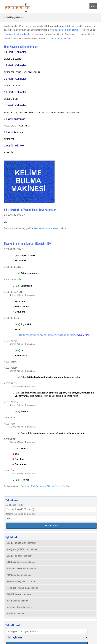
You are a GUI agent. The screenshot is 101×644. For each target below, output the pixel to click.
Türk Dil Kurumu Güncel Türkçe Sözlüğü (50, 486)
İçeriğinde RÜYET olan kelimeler (22, 588)
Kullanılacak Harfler (15, 505)
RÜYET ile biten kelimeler (19, 594)
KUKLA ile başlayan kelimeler (21, 562)
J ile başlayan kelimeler (18, 601)
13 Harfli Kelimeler (15, 65)
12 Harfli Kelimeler (15, 79)
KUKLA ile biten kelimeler (19, 575)
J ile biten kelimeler (16, 614)
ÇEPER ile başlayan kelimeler (21, 543)
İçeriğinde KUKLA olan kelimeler (22, 569)
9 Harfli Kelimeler (14, 119)
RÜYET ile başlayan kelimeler (21, 582)
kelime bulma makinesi (46, 228)
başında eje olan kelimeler (68, 30)
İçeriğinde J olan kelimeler (19, 607)
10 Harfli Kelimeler (15, 105)
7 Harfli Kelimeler (14, 146)
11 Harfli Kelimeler (15, 92)
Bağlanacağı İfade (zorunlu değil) (21, 514)
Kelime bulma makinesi (59, 39)
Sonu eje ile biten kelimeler (18, 34)
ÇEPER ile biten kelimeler (19, 556)
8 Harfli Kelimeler (14, 132)
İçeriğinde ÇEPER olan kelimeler (23, 549)
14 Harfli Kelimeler (15, 52)
